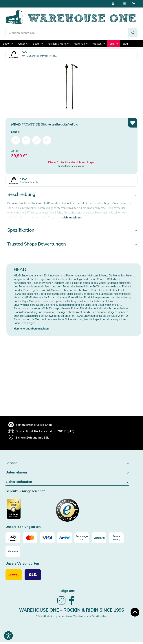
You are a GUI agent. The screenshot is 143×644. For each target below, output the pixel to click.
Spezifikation (21, 230)
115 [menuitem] (16, 140)
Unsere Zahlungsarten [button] (23, 527)
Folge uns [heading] (67, 591)
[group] (30, 425)
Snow (8, 44)
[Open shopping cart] (133, 3)
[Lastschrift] (99, 538)
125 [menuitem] (36, 140)
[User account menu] (114, 3)
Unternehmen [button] (67, 472)
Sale (114, 44)
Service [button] (67, 463)
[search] (67, 33)
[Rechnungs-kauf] (82, 538)
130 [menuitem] (47, 140)
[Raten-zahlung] (116, 538)
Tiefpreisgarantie (71, 4)
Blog (125, 44)
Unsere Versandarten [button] (22, 564)
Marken (99, 44)
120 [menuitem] (26, 140)
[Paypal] (65, 538)
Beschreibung (21, 194)
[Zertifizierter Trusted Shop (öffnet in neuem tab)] (21, 511)
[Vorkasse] (13, 552)
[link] (61, 604)
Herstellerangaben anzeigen (31, 329)
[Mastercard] (30, 538)
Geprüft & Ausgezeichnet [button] (25, 491)
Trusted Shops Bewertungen (37, 244)
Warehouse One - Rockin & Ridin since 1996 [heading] (71, 610)
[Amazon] (13, 538)
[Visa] (47, 538)
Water (23, 44)
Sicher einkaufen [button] (67, 482)
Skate (38, 44)
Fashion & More (58, 44)
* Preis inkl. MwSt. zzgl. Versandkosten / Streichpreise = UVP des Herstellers (71, 616)
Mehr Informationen (75, 166)
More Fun (81, 44)
